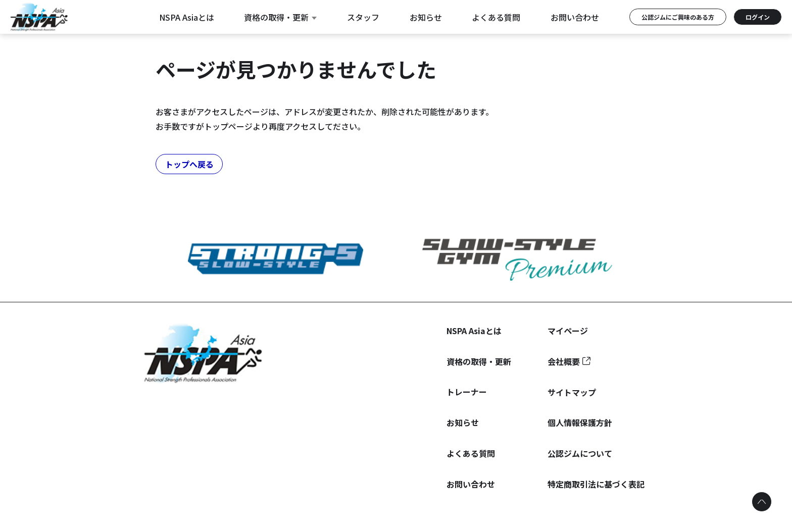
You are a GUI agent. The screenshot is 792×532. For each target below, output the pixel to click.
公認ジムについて (580, 453)
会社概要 (564, 361)
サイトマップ (572, 392)
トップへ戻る (189, 164)
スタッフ (363, 17)
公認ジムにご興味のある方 (678, 17)
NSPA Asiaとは (187, 17)
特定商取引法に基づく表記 (596, 484)
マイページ (568, 331)
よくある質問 (496, 17)
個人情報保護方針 (580, 422)
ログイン (758, 17)
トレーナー (467, 392)
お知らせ (426, 17)
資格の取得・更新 (280, 17)
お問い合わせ (575, 17)
